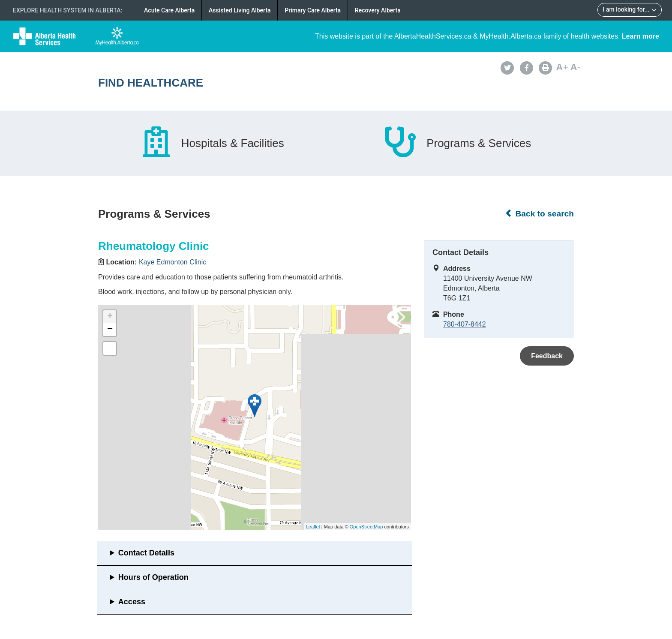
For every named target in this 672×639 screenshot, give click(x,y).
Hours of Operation (153, 577)
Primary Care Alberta (313, 10)
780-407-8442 (465, 324)
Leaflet (313, 527)
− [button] (110, 330)
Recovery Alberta (378, 10)
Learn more (640, 36)
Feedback (547, 356)
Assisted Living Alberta (240, 10)
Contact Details (146, 553)
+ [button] (110, 317)
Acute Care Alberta (169, 10)
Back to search (539, 213)
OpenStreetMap (366, 527)
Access (132, 602)
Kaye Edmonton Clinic (172, 262)
